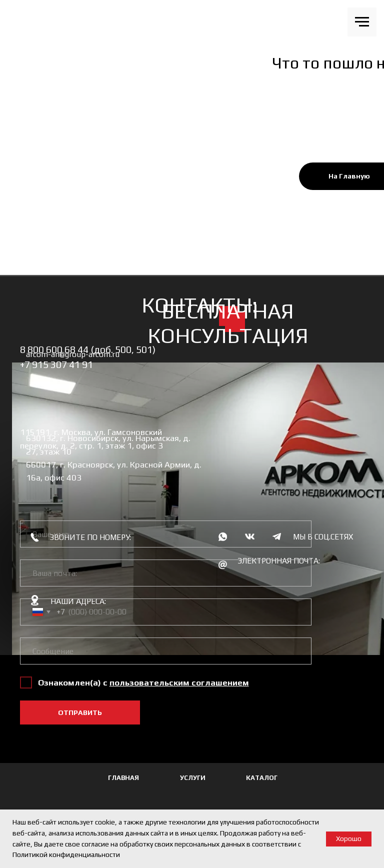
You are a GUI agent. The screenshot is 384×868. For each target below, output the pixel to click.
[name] (166, 534)
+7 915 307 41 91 (56, 364)
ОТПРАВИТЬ (80, 712)
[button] (179, 682)
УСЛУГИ (193, 778)
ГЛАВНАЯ (123, 778)
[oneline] (166, 651)
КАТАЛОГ (262, 778)
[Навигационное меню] (362, 22)
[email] (166, 573)
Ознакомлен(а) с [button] (74, 682)
